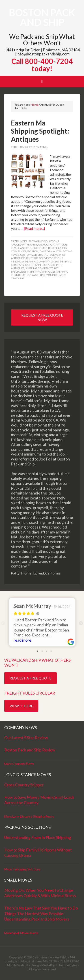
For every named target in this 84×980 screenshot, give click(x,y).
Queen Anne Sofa (37, 265)
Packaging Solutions (44, 241)
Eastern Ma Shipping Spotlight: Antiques (40, 131)
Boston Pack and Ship (42, 17)
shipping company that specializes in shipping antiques (34, 270)
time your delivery (53, 275)
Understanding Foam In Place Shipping (38, 837)
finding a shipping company (30, 261)
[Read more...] (34, 228)
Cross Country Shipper (24, 785)
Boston (33, 251)
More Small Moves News (21, 933)
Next (81, 623)
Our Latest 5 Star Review (26, 738)
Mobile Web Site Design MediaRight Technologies (42, 965)
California (47, 251)
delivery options (51, 258)
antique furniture (34, 248)
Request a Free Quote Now (42, 317)
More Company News (19, 764)
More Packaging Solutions (22, 869)
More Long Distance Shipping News (29, 816)
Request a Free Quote (30, 678)
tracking (18, 278)
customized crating (34, 255)
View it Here (21, 706)
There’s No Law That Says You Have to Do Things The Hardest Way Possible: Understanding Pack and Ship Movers (41, 913)
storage (33, 275)
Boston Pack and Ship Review (30, 750)
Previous (3, 623)
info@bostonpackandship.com (43, 54)
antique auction (42, 245)
